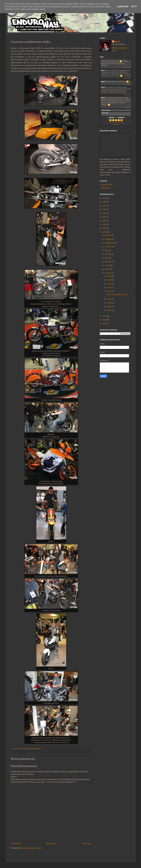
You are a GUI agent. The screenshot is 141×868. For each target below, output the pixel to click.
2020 (105, 213)
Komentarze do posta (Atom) (31, 848)
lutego (107, 269)
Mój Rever (106, 188)
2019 (104, 217)
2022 (104, 206)
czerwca (108, 254)
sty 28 (109, 280)
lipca (107, 250)
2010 (104, 324)
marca (107, 265)
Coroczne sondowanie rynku (117, 294)
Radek (117, 42)
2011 (104, 320)
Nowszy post (16, 843)
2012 (104, 316)
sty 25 (109, 287)
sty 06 (109, 307)
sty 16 (109, 299)
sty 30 (109, 276)
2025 (104, 198)
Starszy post (87, 843)
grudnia (108, 235)
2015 (104, 225)
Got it (134, 7)
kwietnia (108, 262)
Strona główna (51, 843)
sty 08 (109, 303)
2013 (104, 232)
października (110, 243)
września (108, 247)
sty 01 (109, 310)
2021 (104, 209)
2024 (104, 202)
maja (107, 258)
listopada (108, 239)
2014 (104, 228)
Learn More (123, 7)
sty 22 (109, 291)
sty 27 (109, 284)
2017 (104, 221)
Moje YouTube (108, 185)
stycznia (108, 273)
